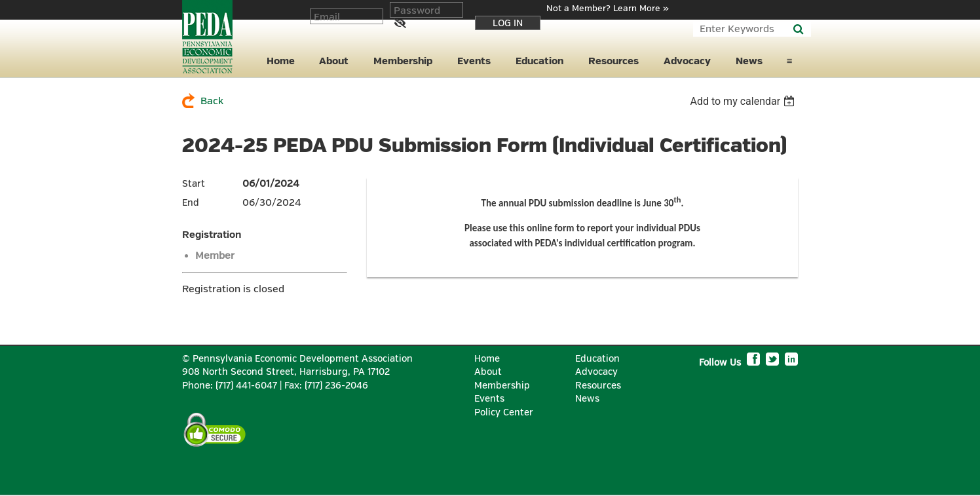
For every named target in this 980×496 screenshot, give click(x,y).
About (488, 372)
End (191, 203)
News (587, 399)
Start (194, 184)
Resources (598, 386)
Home (487, 359)
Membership (502, 386)
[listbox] (744, 101)
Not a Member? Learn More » (608, 9)
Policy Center (504, 412)
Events (489, 399)
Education (597, 359)
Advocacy (596, 372)
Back (212, 101)
